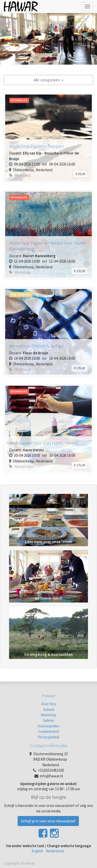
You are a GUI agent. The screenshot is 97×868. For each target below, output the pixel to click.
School (49, 710)
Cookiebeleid (48, 731)
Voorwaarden (48, 726)
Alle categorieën (48, 80)
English (37, 851)
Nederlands (55, 851)
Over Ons (49, 704)
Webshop (48, 715)
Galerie (48, 720)
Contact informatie (49, 745)
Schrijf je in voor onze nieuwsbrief (48, 821)
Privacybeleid (48, 737)
